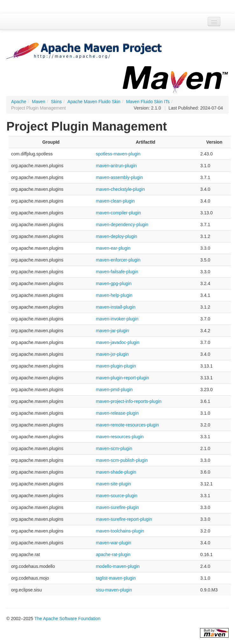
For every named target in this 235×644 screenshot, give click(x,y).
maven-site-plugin (113, 484)
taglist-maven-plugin (116, 578)
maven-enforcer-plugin (118, 260)
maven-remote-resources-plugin (127, 425)
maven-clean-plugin (115, 201)
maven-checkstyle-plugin (120, 189)
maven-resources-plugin (120, 437)
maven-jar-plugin (112, 331)
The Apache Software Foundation (67, 619)
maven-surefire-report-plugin (124, 519)
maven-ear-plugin (113, 248)
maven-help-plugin (114, 295)
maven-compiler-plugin (118, 213)
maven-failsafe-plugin (117, 272)
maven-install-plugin (116, 307)
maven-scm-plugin (114, 448)
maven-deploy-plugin (116, 236)
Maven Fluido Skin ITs (148, 102)
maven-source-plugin (117, 496)
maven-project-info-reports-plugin (128, 401)
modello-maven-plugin (118, 566)
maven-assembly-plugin (119, 177)
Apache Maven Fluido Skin (94, 102)
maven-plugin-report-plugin (122, 378)
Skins (56, 102)
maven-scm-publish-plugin (122, 460)
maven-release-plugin (117, 413)
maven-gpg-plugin (114, 283)
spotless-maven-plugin (118, 154)
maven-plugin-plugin (116, 366)
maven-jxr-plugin (112, 354)
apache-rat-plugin (113, 555)
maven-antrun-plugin (116, 166)
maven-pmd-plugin (114, 390)
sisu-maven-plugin (114, 590)
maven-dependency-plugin (122, 225)
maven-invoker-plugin (117, 319)
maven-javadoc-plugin (117, 342)
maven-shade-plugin (116, 472)
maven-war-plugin (113, 543)
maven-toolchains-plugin (120, 531)
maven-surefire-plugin (117, 507)
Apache (19, 102)
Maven (38, 102)
